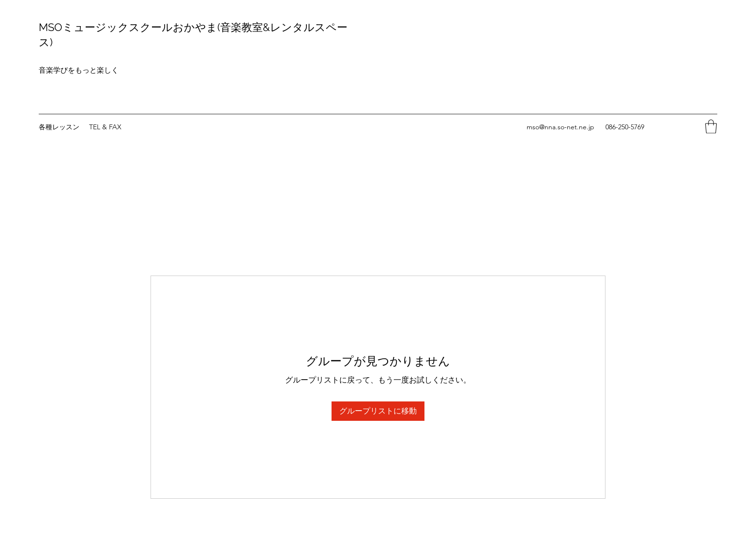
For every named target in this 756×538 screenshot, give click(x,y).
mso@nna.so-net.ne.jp (560, 127)
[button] (711, 127)
